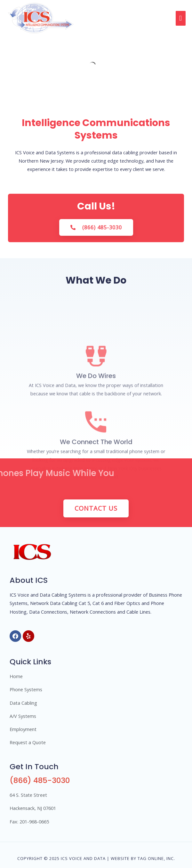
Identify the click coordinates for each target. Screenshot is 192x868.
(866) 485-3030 (40, 780)
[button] (101, 227)
